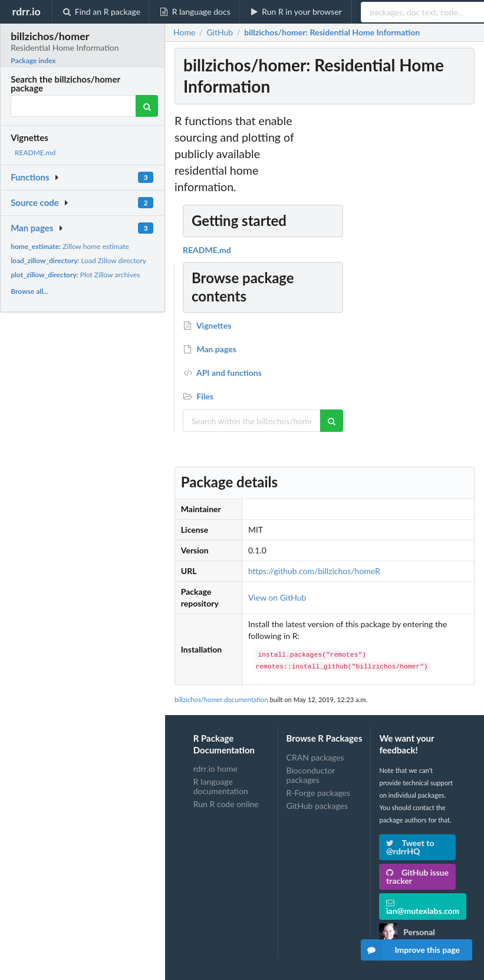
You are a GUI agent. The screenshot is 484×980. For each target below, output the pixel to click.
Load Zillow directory (78, 260)
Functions (30, 177)
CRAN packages (315, 758)
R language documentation (221, 786)
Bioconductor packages (311, 775)
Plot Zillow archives (75, 275)
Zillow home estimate (70, 246)
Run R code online (226, 804)
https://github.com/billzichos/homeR (314, 571)
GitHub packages (317, 806)
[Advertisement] (388, 290)
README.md (35, 153)
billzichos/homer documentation (221, 699)
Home (184, 32)
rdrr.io (26, 11)
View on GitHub (277, 597)
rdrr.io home (215, 769)
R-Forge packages (318, 793)
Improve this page (410, 950)
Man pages (32, 228)
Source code (35, 202)
